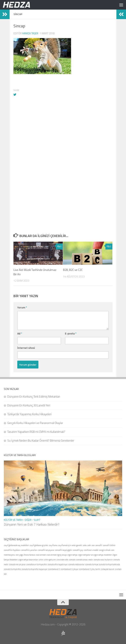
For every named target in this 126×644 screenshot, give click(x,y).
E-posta (71, 333)
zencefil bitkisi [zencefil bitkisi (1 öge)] (109, 545)
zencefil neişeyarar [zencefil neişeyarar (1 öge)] (46, 550)
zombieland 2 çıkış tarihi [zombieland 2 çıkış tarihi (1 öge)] (90, 569)
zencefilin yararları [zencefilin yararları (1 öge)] (29, 550)
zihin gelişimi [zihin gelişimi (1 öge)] (50, 560)
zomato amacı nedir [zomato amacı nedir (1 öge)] (85, 560)
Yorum (22, 307)
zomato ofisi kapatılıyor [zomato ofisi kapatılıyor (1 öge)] (58, 564)
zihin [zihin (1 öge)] (41, 560)
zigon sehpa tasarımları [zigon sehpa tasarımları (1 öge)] (28, 560)
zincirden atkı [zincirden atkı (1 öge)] (62, 560)
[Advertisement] (63, 142)
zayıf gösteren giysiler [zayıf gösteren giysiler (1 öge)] (39, 545)
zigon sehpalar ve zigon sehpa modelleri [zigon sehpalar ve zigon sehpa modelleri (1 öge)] (95, 555)
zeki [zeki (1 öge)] (89, 545)
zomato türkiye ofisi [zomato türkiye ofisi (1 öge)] (12, 569)
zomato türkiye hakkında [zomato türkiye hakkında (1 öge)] (109, 564)
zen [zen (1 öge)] (93, 545)
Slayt (37, 520)
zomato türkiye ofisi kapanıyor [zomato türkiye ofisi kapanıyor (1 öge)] (34, 569)
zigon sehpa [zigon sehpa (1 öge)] (72, 555)
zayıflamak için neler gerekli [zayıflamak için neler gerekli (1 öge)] (70, 545)
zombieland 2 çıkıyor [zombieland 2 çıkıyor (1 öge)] (69, 569)
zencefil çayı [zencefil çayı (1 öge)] (78, 550)
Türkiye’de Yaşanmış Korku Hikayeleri (29, 414)
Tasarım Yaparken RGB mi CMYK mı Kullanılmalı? (36, 432)
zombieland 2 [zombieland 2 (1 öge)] (54, 569)
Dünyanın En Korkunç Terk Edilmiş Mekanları (34, 397)
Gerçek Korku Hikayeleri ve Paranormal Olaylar (35, 423)
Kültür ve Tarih (13, 520)
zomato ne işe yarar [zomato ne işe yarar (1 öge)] (17, 564)
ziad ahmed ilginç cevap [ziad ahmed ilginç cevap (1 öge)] (56, 555)
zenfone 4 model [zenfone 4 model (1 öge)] (91, 550)
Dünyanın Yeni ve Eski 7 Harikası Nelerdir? (32, 524)
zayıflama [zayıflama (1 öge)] (53, 545)
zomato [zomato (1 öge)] (72, 560)
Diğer (28, 520)
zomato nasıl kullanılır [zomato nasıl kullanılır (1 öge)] (103, 560)
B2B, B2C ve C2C (73, 270)
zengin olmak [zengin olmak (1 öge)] (105, 550)
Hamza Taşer (30, 33)
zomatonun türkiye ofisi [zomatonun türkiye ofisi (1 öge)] (37, 564)
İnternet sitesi (26, 348)
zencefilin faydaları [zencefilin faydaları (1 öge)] (12, 550)
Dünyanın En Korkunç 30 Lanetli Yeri (29, 405)
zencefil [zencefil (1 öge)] (99, 545)
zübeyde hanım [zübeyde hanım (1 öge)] (108, 569)
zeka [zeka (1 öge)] (85, 545)
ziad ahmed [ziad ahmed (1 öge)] (41, 555)
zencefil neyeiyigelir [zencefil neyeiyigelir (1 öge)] (64, 550)
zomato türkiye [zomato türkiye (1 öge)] (92, 564)
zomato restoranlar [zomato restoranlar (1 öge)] (76, 564)
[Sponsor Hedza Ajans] (63, 633)
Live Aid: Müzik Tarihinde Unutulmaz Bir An (35, 272)
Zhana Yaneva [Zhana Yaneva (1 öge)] (29, 555)
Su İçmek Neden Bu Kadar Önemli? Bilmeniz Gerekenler (41, 441)
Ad (20, 333)
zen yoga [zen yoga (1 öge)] (19, 555)
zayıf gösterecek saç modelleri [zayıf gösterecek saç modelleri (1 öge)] (16, 545)
